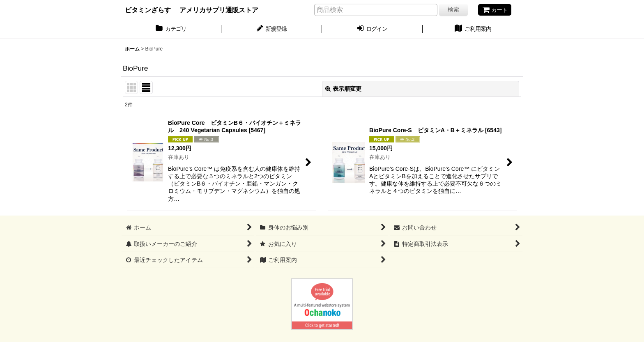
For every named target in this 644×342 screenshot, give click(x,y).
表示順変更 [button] (343, 89)
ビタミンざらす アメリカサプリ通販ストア (192, 10)
